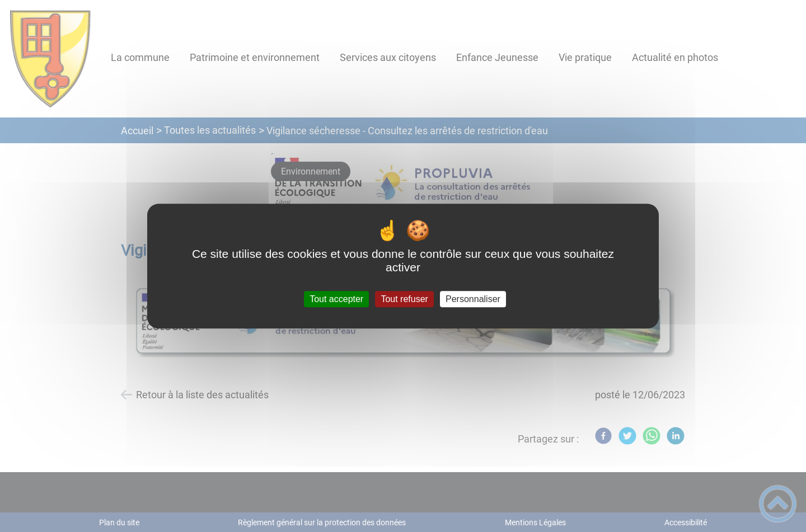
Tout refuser (404, 299)
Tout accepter (336, 299)
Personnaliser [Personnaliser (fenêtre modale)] (473, 299)
